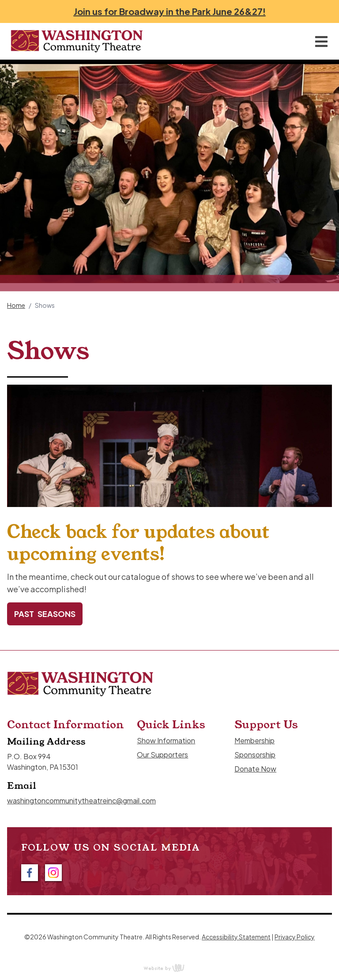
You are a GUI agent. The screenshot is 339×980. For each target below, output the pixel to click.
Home (16, 305)
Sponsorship (255, 755)
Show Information (166, 740)
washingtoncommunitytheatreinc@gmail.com (81, 800)
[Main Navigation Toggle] (321, 42)
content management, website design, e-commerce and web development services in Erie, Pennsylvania (169, 968)
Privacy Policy (295, 937)
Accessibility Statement (236, 937)
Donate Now (255, 769)
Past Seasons (45, 614)
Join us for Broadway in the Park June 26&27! (170, 11)
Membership (254, 740)
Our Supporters (162, 755)
